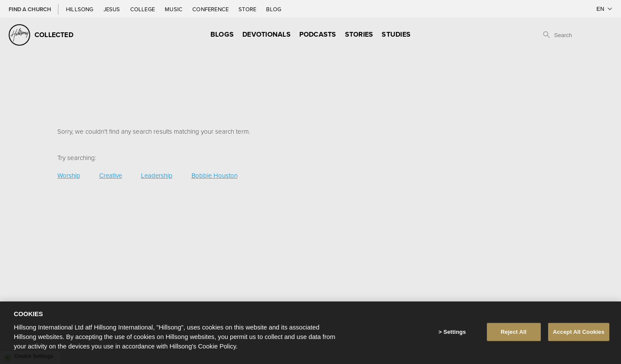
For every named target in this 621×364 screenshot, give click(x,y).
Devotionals (267, 34)
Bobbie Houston (215, 175)
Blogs (222, 34)
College (143, 9)
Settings (455, 332)
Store (248, 9)
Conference (211, 9)
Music (174, 9)
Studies (396, 34)
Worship (69, 175)
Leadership (157, 175)
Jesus (113, 9)
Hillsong (80, 9)
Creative (111, 175)
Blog (274, 9)
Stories (359, 34)
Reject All (514, 332)
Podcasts (318, 34)
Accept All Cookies (579, 332)
